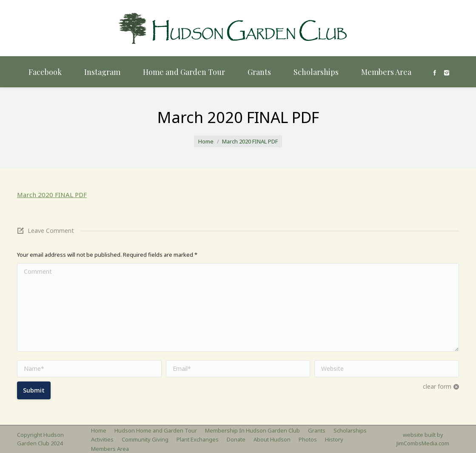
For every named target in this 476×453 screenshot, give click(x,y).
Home (206, 141)
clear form (437, 386)
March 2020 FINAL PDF (52, 195)
